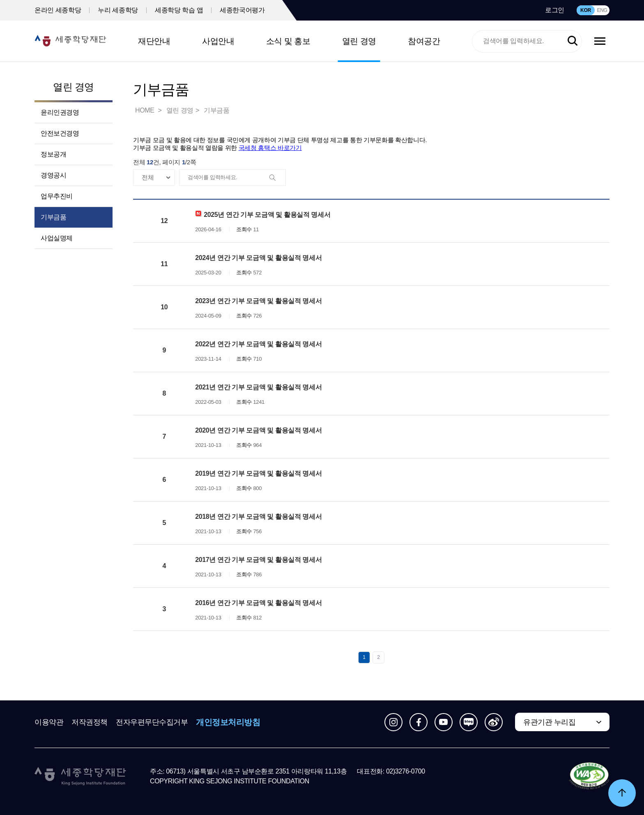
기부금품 (53, 217)
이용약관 (49, 722)
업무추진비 (57, 196)
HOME (145, 110)
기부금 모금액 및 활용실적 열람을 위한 (217, 148)
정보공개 (53, 154)
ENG (602, 10)
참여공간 (424, 41)
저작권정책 (90, 722)
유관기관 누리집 (549, 722)
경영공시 (53, 175)
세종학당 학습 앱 (179, 10)
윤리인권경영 (60, 112)
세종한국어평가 (242, 10)
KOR (586, 10)
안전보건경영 (60, 133)
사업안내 (218, 41)
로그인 (555, 10)
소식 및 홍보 (288, 41)
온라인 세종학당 (58, 10)
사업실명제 (57, 238)
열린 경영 (359, 41)
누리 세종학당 (118, 10)
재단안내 (154, 41)
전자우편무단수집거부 (152, 722)
